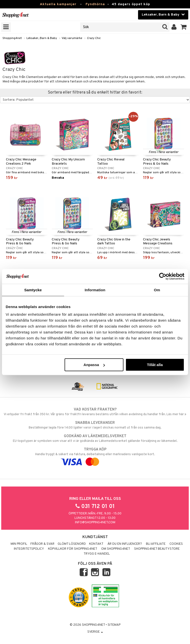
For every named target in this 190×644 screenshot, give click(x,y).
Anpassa (94, 365)
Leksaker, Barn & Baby (42, 38)
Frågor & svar (42, 544)
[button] (184, 27)
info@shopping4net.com (95, 523)
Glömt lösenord (72, 544)
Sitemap (114, 625)
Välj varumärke (72, 38)
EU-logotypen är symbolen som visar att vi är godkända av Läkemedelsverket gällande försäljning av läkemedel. (95, 438)
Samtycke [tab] (33, 290)
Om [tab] (157, 290)
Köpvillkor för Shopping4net (73, 549)
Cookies (176, 544)
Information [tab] (95, 290)
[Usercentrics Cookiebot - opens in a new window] (163, 276)
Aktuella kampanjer (58, 4)
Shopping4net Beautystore (157, 549)
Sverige (95, 632)
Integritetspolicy (29, 549)
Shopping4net (12, 38)
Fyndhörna (95, 4)
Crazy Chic (94, 38)
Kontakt (96, 544)
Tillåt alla (155, 365)
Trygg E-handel (97, 554)
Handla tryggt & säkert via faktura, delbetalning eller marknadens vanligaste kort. (95, 456)
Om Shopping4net (116, 549)
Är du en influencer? (125, 544)
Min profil (19, 544)
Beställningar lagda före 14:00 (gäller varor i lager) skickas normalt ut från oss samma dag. (95, 425)
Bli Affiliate (156, 544)
